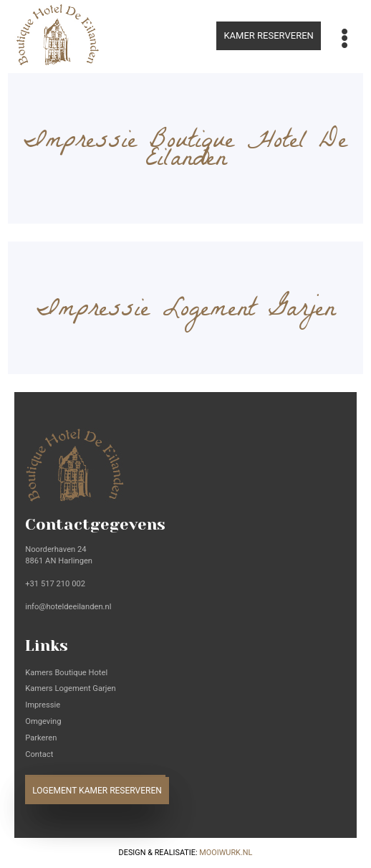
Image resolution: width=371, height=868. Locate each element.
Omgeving (43, 721)
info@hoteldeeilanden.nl (68, 607)
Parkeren (41, 738)
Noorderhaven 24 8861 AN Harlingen (59, 555)
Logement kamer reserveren (97, 791)
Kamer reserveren (268, 35)
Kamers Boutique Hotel (66, 673)
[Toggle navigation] (345, 39)
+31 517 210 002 (55, 584)
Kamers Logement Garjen (70, 688)
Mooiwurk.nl (226, 853)
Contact (39, 754)
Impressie (43, 705)
